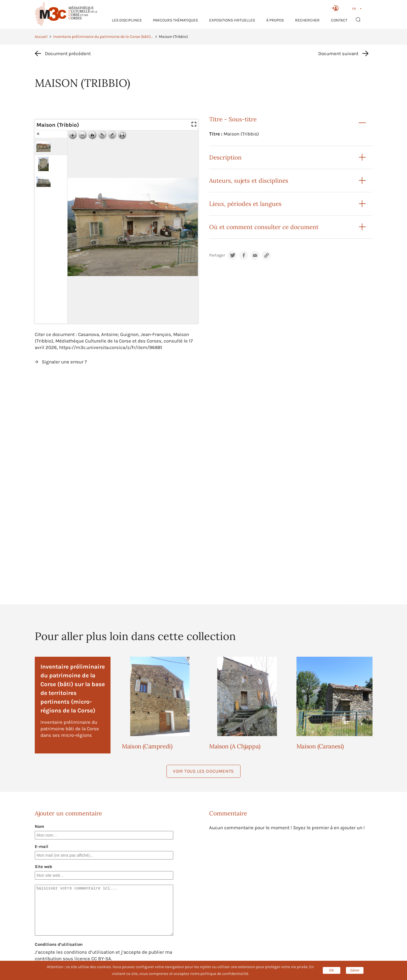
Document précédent (68, 53)
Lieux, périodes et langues (245, 204)
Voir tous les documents (203, 771)
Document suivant (338, 53)
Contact (339, 20)
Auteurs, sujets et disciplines (249, 181)
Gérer (355, 970)
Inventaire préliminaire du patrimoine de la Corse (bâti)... (103, 37)
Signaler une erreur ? (64, 362)
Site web (43, 867)
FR (354, 9)
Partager (217, 255)
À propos (275, 20)
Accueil (41, 37)
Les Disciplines (127, 20)
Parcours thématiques (175, 20)
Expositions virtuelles (232, 20)
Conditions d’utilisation (59, 944)
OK (332, 970)
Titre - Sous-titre (233, 119)
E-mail (42, 847)
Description (225, 157)
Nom (39, 826)
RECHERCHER (307, 20)
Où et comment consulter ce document (264, 227)
